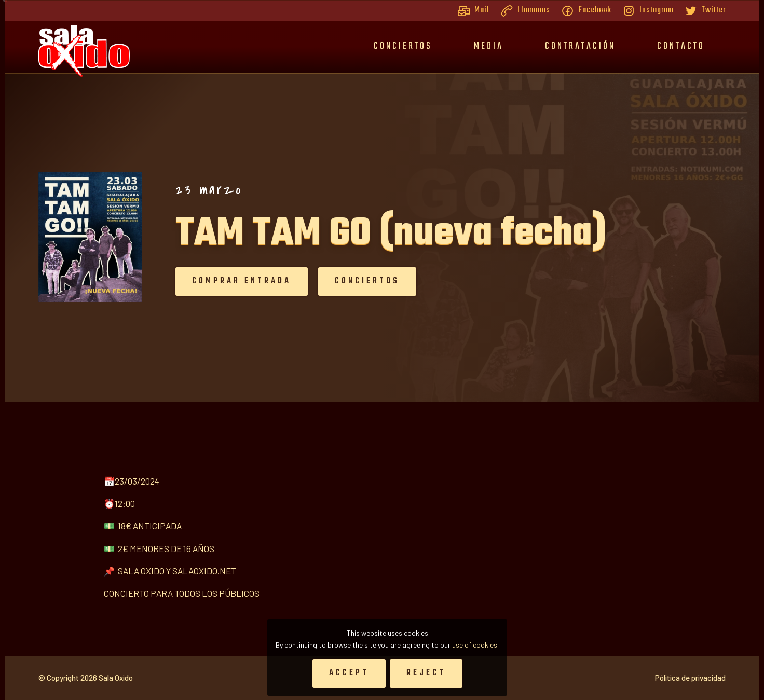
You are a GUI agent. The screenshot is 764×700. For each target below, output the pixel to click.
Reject (426, 673)
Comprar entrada (212, 281)
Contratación (580, 46)
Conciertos (403, 46)
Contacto (681, 46)
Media (489, 46)
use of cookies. (475, 645)
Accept (349, 673)
